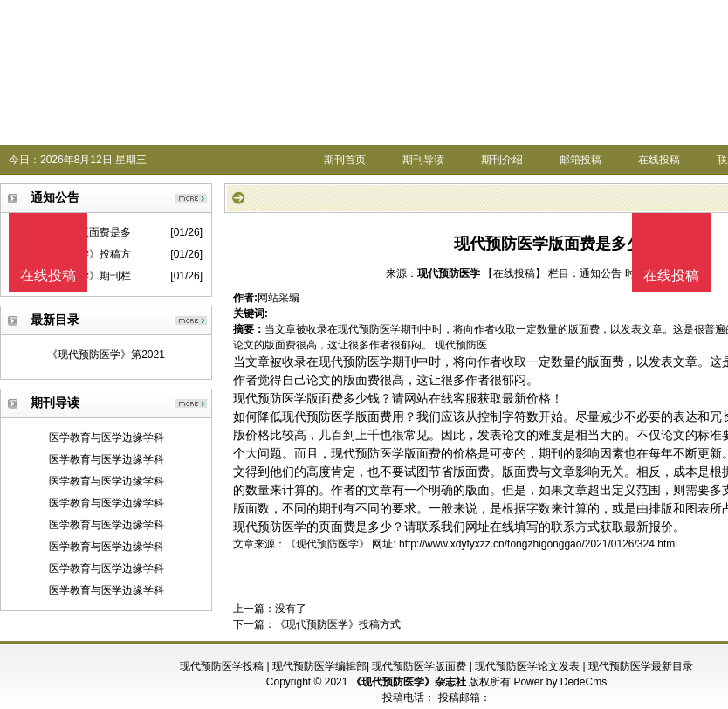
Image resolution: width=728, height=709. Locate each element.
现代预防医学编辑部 (319, 666)
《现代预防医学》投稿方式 (338, 624)
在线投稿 (659, 160)
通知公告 (601, 273)
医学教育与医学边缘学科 (106, 437)
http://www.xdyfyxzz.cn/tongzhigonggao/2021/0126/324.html (538, 544)
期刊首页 (345, 160)
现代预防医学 (449, 273)
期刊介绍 (502, 160)
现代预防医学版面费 (419, 666)
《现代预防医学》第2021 (106, 354)
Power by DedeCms (560, 682)
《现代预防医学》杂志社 (409, 682)
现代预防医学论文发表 (527, 666)
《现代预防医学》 (327, 544)
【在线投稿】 (514, 273)
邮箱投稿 (580, 160)
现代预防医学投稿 (222, 666)
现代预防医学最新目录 (641, 666)
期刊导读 (423, 160)
